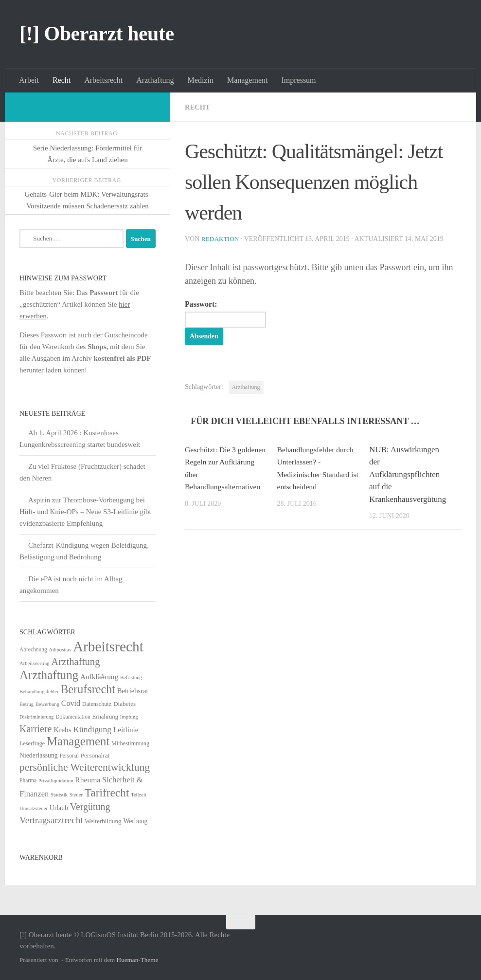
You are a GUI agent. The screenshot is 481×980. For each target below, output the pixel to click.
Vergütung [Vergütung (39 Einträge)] (90, 807)
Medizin (201, 80)
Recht (62, 80)
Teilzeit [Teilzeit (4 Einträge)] (139, 795)
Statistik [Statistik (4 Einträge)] (59, 795)
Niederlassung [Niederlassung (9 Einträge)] (39, 755)
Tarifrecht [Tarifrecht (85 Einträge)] (107, 793)
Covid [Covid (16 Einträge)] (71, 703)
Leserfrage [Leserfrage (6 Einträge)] (32, 743)
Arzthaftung (155, 80)
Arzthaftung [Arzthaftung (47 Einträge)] (75, 661)
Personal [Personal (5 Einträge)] (69, 756)
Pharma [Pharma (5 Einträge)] (28, 780)
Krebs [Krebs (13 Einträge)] (62, 730)
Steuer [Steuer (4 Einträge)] (76, 795)
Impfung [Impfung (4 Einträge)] (129, 717)
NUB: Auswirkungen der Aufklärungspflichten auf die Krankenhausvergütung (408, 476)
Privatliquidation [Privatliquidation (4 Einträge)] (56, 781)
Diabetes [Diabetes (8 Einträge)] (125, 704)
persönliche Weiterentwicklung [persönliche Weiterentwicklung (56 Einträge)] (85, 767)
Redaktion (221, 239)
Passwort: (231, 314)
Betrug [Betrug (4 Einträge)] (27, 704)
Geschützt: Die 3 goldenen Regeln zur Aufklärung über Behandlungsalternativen (224, 476)
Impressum (298, 80)
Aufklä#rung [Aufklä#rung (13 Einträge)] (99, 676)
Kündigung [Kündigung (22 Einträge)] (92, 729)
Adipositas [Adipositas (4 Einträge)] (60, 650)
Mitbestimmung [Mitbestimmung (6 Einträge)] (130, 743)
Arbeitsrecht (103, 80)
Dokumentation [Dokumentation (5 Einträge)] (73, 717)
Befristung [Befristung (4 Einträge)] (131, 677)
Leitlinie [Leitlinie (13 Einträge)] (126, 730)
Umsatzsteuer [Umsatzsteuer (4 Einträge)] (34, 808)
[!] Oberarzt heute (97, 34)
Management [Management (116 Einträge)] (78, 741)
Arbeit (29, 80)
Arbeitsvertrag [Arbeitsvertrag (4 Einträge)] (35, 663)
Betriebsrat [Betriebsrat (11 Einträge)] (133, 691)
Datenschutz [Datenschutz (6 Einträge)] (97, 704)
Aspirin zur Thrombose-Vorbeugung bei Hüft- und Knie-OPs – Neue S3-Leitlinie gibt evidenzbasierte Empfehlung (85, 512)
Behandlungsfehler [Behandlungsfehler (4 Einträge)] (39, 692)
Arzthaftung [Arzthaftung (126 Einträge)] (49, 675)
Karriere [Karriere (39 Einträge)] (36, 729)
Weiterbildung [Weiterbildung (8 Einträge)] (103, 821)
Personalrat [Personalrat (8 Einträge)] (95, 755)
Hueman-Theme (138, 960)
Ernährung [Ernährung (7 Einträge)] (105, 717)
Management (248, 80)
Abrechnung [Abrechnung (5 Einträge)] (33, 649)
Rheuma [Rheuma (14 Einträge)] (88, 780)
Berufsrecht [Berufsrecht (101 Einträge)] (88, 689)
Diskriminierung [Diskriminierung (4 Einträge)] (36, 717)
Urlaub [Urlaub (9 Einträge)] (59, 808)
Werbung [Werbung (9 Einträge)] (135, 821)
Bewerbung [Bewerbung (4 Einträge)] (47, 704)
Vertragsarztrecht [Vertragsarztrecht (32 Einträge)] (51, 820)
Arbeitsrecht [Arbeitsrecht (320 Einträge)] (108, 647)
